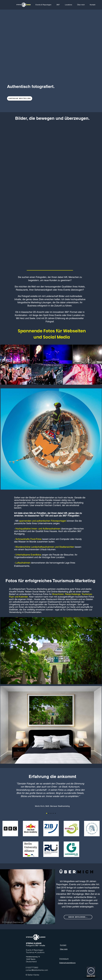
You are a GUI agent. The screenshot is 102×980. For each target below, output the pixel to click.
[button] (58, 5)
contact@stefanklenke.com (37, 970)
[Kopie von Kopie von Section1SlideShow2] (53, 813)
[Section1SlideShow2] (49, 813)
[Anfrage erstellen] (20, 98)
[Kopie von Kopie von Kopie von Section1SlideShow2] (55, 813)
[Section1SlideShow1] (47, 813)
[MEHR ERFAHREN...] (78, 917)
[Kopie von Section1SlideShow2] (51, 813)
